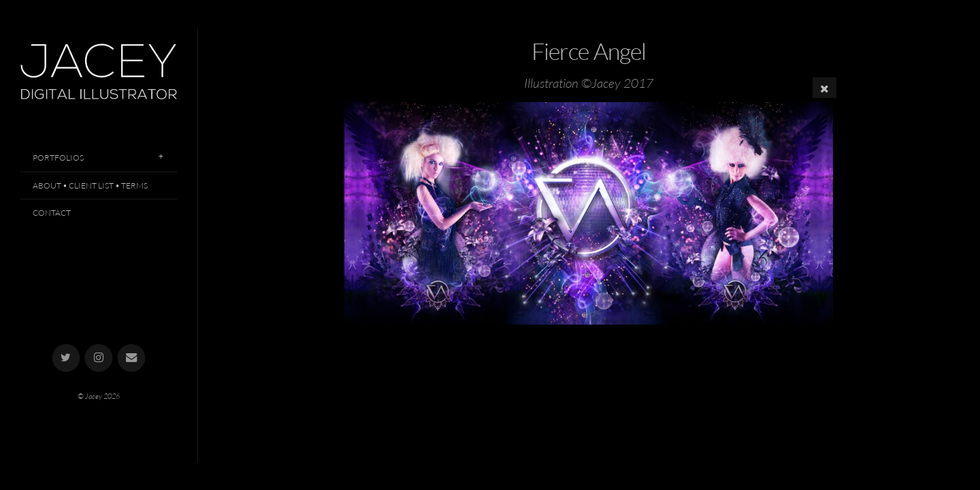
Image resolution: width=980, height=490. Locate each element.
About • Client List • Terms (90, 185)
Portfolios (58, 158)
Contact (52, 213)
